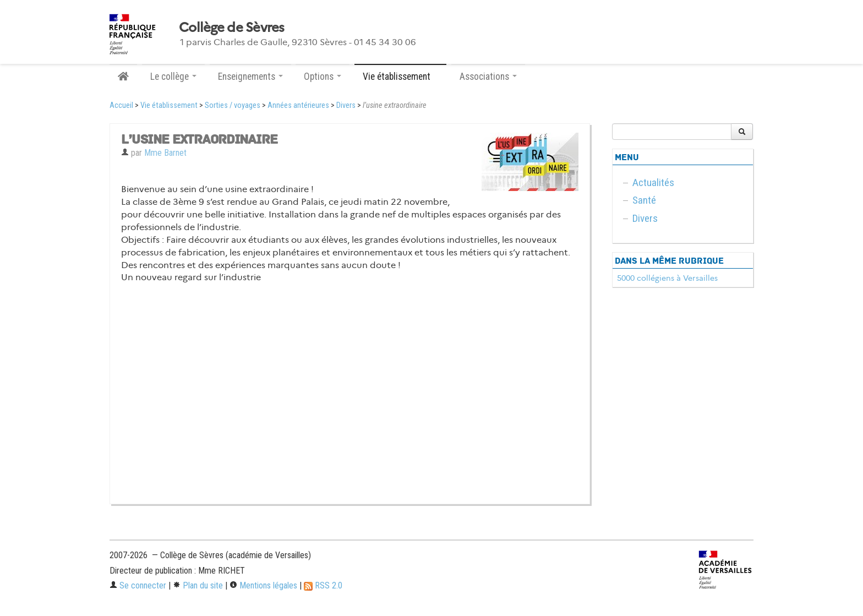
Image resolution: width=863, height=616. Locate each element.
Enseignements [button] (250, 77)
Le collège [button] (173, 77)
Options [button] (323, 77)
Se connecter (138, 585)
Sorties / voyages (233, 105)
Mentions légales (263, 585)
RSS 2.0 (323, 585)
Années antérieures (298, 105)
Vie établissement (169, 105)
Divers (346, 105)
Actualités (653, 182)
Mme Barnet (165, 153)
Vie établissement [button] (400, 77)
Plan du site (198, 585)
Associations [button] (488, 77)
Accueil (121, 105)
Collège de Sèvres (232, 28)
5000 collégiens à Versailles (667, 278)
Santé (644, 200)
